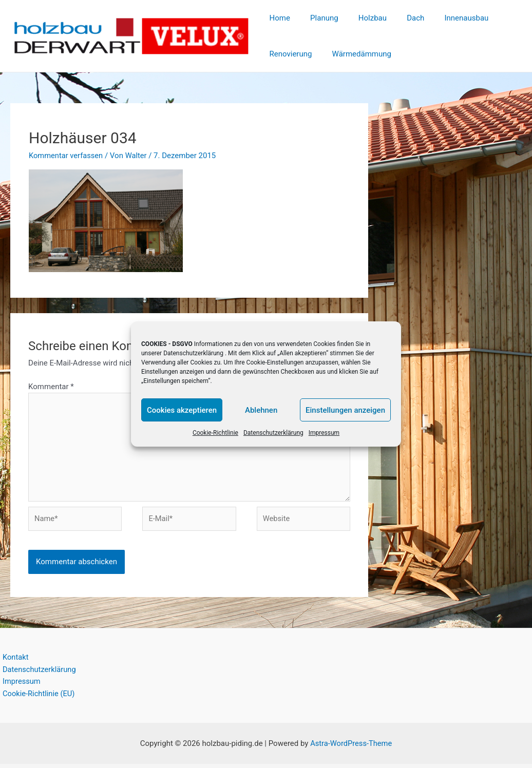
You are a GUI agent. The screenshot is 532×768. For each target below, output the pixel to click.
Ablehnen (261, 410)
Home (277, 18)
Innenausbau (445, 18)
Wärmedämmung (355, 54)
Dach (399, 18)
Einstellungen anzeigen (345, 410)
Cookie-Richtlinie (215, 433)
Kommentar (51, 387)
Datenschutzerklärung (193, 353)
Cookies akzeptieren (182, 410)
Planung (317, 18)
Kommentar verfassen (67, 156)
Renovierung (288, 54)
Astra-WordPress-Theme (351, 747)
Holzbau (361, 18)
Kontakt (13, 661)
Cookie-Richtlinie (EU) (37, 698)
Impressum (324, 433)
